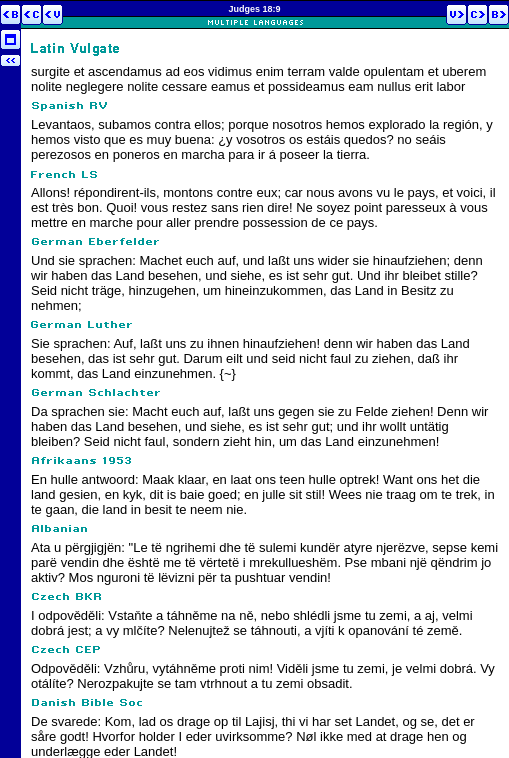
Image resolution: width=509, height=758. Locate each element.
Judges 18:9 (254, 9)
